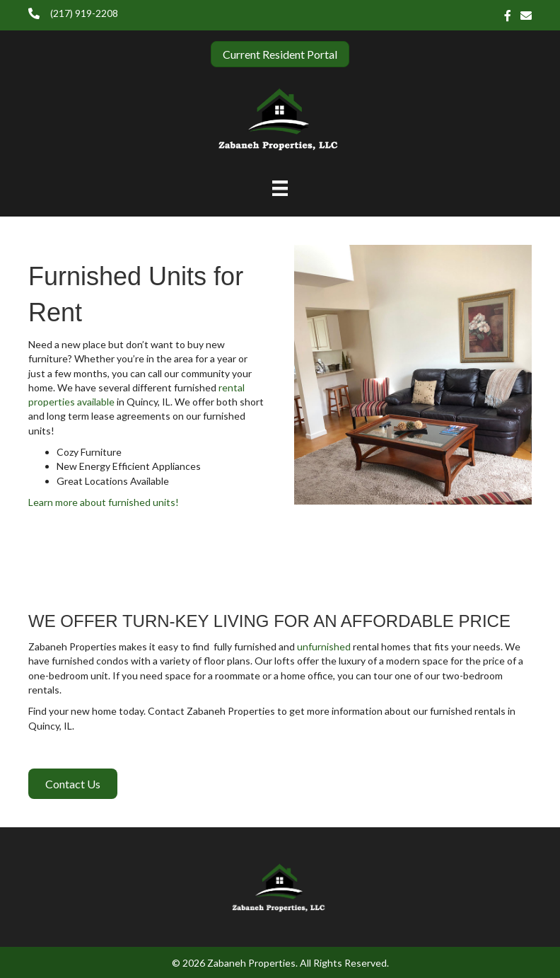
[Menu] (280, 188)
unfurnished (324, 646)
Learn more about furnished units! (104, 502)
